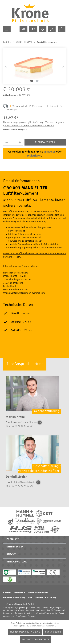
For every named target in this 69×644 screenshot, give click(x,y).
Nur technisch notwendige (25, 632)
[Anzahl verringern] (7, 142)
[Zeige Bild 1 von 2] (32, 81)
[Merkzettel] (43, 29)
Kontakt (7, 593)
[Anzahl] (13, 142)
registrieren (34, 156)
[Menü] (7, 29)
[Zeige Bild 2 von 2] (37, 81)
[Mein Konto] (52, 29)
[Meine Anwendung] (24, 29)
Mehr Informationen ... (47, 626)
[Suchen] (33, 29)
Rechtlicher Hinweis (38, 593)
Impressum (20, 593)
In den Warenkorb (45, 142)
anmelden (50, 152)
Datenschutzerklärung (14, 598)
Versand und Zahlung (46, 598)
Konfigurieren (53, 632)
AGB (30, 598)
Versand (45, 608)
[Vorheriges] (6, 66)
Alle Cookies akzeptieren (36, 640)
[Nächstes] (63, 66)
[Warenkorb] (62, 29)
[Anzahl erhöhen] (20, 142)
